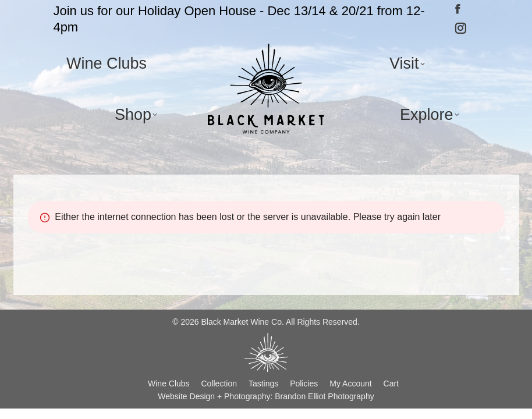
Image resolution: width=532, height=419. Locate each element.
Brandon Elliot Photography (324, 396)
